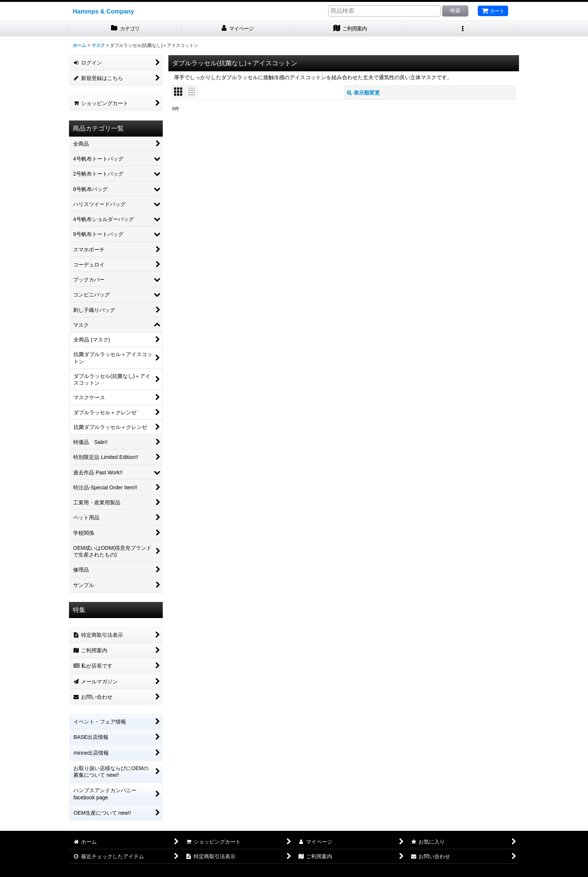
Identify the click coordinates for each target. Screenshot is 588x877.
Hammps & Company (103, 11)
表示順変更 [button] (363, 93)
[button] (463, 29)
